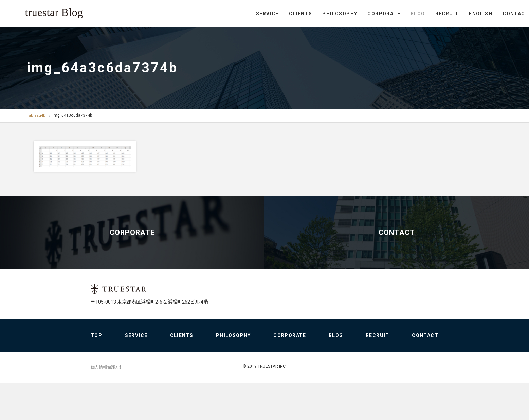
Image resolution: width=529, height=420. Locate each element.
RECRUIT (419, 14)
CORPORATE (356, 14)
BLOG (390, 14)
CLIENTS (272, 14)
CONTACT (502, 14)
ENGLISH (453, 14)
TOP (96, 372)
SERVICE (240, 14)
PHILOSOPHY (312, 14)
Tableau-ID (37, 115)
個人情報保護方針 (107, 404)
